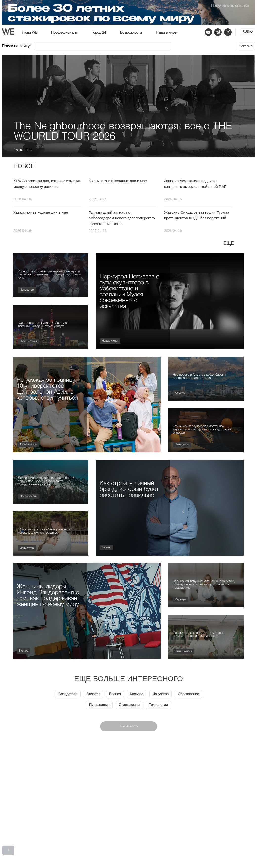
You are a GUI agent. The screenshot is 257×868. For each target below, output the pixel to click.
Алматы (180, 393)
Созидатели (68, 694)
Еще (229, 243)
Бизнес (106, 548)
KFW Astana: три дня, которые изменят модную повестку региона (47, 184)
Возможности (131, 33)
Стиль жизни (29, 496)
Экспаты (93, 694)
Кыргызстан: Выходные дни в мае (118, 181)
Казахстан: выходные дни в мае (41, 212)
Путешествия (28, 341)
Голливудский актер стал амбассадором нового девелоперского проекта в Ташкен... (122, 218)
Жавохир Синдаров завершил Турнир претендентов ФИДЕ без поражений (196, 215)
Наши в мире (166, 33)
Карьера (181, 600)
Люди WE (30, 33)
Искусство (27, 290)
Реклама (246, 46)
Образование (28, 444)
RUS (246, 32)
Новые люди (110, 341)
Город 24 (99, 33)
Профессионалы (64, 33)
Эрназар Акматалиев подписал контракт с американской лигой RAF (195, 184)
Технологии (158, 705)
